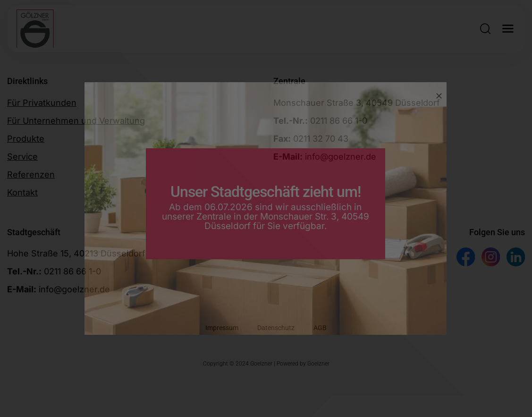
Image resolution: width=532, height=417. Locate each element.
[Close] (439, 96)
